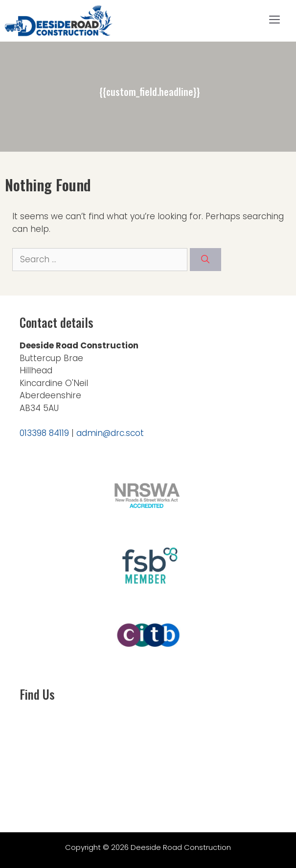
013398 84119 (44, 433)
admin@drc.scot (110, 433)
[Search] (205, 260)
